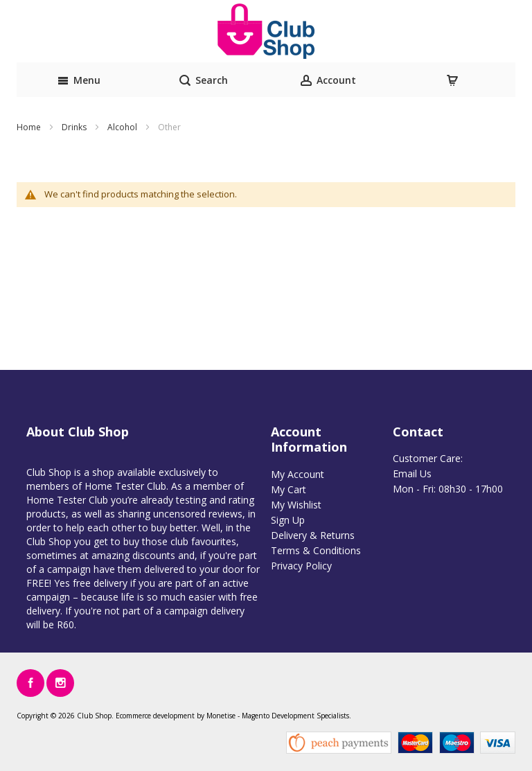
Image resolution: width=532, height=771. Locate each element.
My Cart (289, 489)
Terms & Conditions (316, 550)
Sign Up (288, 520)
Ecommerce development (155, 716)
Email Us (412, 473)
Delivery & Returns (313, 535)
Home (30, 127)
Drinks (75, 127)
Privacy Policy (301, 566)
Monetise (221, 716)
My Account (298, 474)
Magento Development (278, 716)
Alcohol (123, 127)
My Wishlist (296, 505)
